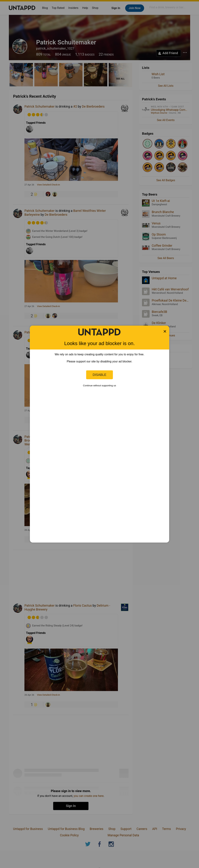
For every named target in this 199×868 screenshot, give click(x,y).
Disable (100, 375)
